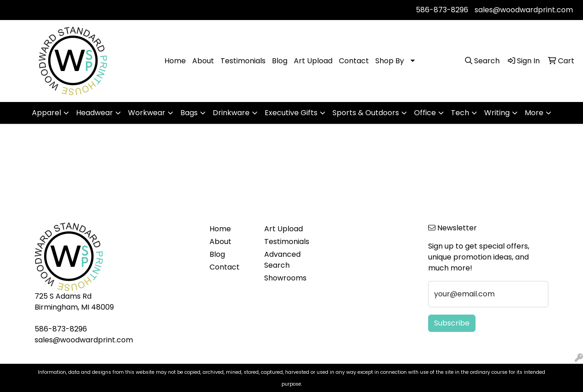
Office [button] (425, 113)
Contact (354, 61)
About (203, 61)
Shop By (390, 61)
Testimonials (243, 61)
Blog (280, 61)
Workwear (147, 113)
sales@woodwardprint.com (524, 10)
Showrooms (285, 278)
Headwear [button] (95, 113)
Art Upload (313, 61)
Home (175, 61)
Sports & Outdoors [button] (366, 113)
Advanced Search (282, 260)
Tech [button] (460, 113)
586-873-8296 (442, 10)
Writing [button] (497, 113)
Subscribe (452, 323)
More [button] (534, 113)
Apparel (46, 113)
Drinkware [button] (231, 113)
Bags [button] (189, 113)
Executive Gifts (291, 113)
